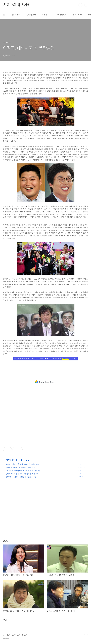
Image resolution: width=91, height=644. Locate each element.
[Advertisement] (45, 382)
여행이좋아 (16, 14)
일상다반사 (31, 14)
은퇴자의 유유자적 (17, 5)
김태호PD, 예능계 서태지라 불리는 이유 (20, 474)
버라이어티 (10, 460)
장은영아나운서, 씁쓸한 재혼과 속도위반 (20, 464)
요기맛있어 (62, 14)
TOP (86, 636)
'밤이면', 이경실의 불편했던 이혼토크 (19, 477)
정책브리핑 (77, 14)
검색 (80, 5)
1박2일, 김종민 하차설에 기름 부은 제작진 (21, 470)
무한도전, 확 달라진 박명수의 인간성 (19, 467)
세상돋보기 (46, 14)
